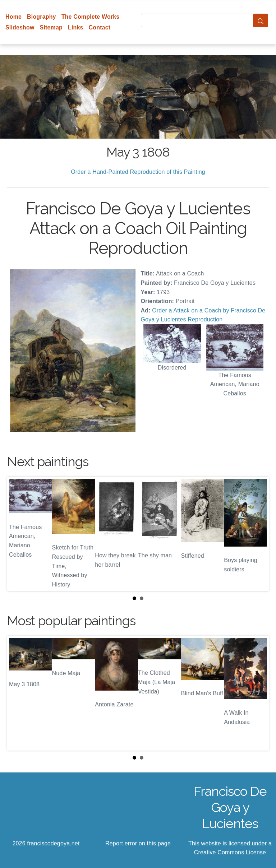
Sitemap (51, 27)
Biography (42, 17)
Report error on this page (138, 843)
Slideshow (20, 27)
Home (13, 17)
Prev (18, 534)
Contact (100, 27)
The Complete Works (91, 17)
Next (258, 534)
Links (76, 27)
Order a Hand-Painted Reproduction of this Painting (138, 172)
